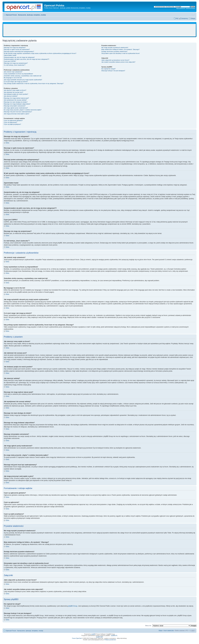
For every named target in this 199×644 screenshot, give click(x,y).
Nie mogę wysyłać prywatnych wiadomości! (115, 48)
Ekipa (161, 631)
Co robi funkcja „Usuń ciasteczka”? (15, 65)
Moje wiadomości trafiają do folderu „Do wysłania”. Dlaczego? (120, 49)
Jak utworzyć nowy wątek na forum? (15, 90)
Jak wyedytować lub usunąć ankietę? (15, 100)
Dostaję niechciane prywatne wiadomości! (114, 51)
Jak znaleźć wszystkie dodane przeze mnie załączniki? (118, 62)
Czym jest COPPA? (10, 61)
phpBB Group (73, 606)
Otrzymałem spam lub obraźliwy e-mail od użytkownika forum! (121, 53)
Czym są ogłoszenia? (10, 122)
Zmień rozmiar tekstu (193, 14)
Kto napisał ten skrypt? (108, 69)
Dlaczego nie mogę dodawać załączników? (17, 104)
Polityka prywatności (110, 640)
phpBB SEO (99, 637)
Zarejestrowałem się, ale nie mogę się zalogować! (19, 57)
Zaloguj (193, 18)
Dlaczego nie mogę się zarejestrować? (16, 63)
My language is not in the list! (13, 78)
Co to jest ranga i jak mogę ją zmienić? (16, 82)
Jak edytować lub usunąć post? (14, 92)
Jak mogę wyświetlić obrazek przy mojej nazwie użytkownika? (23, 80)
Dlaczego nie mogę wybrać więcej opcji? (16, 98)
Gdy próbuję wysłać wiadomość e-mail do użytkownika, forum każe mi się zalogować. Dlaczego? (34, 83)
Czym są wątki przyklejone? (12, 124)
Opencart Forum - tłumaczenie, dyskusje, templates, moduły (26, 15)
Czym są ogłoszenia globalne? (13, 120)
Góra (7, 143)
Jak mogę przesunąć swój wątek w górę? (17, 114)
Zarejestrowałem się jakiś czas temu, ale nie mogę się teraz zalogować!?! (27, 59)
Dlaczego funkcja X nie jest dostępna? (113, 71)
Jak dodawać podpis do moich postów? (16, 94)
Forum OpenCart (77, 638)
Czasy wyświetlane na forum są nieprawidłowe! (18, 74)
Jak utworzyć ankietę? (11, 96)
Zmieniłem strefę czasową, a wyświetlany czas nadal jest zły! (23, 76)
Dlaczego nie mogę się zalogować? (15, 48)
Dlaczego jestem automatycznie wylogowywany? (19, 51)
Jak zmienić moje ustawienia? (13, 72)
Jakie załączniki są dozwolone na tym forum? (115, 60)
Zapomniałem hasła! (10, 55)
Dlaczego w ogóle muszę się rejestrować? (17, 49)
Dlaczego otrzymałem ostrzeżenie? (15, 106)
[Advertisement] (99, 30)
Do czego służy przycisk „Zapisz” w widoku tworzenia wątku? (23, 110)
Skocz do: (148, 626)
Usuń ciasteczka (169, 631)
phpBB (93, 634)
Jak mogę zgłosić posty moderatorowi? (16, 108)
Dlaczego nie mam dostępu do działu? (16, 102)
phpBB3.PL (114, 636)
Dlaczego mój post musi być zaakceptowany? (18, 112)
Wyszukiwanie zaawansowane (186, 8)
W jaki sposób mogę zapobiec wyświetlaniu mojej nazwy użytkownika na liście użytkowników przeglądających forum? (40, 53)
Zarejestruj (185, 18)
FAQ (177, 18)
